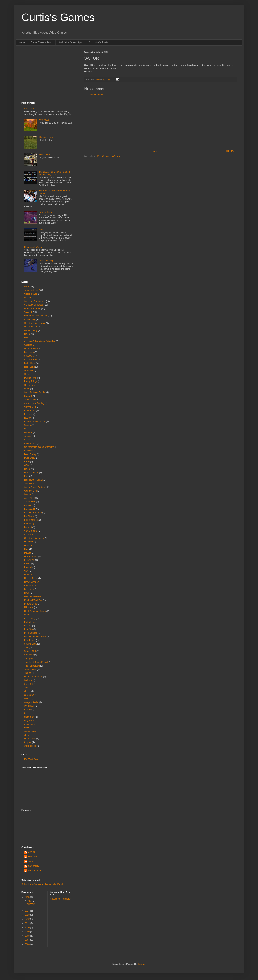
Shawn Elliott (30, 644)
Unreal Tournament (33, 677)
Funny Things (31, 381)
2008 (28, 936)
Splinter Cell (30, 651)
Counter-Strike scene (34, 538)
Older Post (230, 151)
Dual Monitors (31, 556)
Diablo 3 (28, 546)
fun (26, 713)
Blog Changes (31, 520)
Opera (27, 615)
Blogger (142, 964)
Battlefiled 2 (30, 509)
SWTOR (31, 904)
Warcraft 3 (29, 345)
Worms (28, 494)
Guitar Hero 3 (31, 327)
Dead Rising (30, 454)
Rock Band (29, 367)
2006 (28, 944)
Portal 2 (28, 626)
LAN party (29, 352)
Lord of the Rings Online (36, 316)
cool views (29, 695)
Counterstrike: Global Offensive (39, 447)
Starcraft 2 (29, 483)
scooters (28, 433)
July (30, 901)
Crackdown (30, 451)
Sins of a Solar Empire (35, 392)
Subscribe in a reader (61, 899)
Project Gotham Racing (35, 637)
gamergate (29, 717)
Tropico (28, 673)
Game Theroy (31, 330)
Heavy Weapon (32, 582)
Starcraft (28, 396)
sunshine (28, 370)
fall (26, 429)
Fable (27, 462)
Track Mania (30, 400)
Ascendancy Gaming (34, 403)
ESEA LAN (29, 560)
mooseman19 (34, 871)
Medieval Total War (33, 600)
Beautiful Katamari (33, 513)
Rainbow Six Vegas (33, 480)
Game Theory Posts (42, 42)
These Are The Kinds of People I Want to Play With (54, 173)
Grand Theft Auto (32, 308)
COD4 (27, 440)
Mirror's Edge (31, 604)
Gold (41, 230)
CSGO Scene (31, 531)
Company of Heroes (34, 305)
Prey (26, 476)
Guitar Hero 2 (31, 385)
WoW (27, 287)
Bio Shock (29, 516)
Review (28, 418)
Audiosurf (29, 505)
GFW (27, 465)
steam (27, 735)
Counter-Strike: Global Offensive (40, 341)
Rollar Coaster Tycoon (35, 421)
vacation (28, 436)
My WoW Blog (31, 759)
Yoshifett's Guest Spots (71, 42)
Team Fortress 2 (32, 290)
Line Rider (29, 589)
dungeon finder (31, 702)
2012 (28, 919)
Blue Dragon (30, 524)
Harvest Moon (31, 578)
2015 (28, 897)
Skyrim (28, 425)
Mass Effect (30, 411)
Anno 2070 (29, 498)
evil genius (29, 706)
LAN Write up (31, 586)
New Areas (44, 120)
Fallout (27, 564)
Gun (26, 571)
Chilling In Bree (46, 137)
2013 (28, 915)
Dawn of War (30, 378)
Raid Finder (30, 640)
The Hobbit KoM (32, 666)
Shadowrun (30, 356)
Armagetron (30, 502)
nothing (28, 728)
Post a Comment (97, 95)
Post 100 (28, 629)
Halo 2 (27, 469)
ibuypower (29, 721)
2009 (28, 932)
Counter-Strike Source (35, 323)
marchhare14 (34, 866)
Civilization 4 (30, 443)
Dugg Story (30, 458)
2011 (28, 923)
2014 (28, 911)
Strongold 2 (30, 659)
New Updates (45, 212)
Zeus (27, 688)
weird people (30, 746)
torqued (28, 742)
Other (27, 389)
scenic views (30, 731)
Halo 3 (27, 334)
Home (22, 42)
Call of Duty (30, 320)
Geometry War (31, 349)
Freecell (28, 567)
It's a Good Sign (46, 261)
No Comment (45, 155)
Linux (27, 593)
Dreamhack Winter (33, 247)
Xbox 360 (29, 684)
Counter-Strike (31, 360)
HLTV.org (29, 575)
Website (28, 680)
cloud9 (27, 691)
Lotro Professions (33, 596)
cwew (30, 861)
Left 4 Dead (30, 363)
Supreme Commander (35, 301)
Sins (26, 648)
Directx (28, 553)
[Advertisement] (160, 123)
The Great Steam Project (36, 662)
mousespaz (30, 724)
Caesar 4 (29, 535)
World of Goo (30, 491)
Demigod (28, 542)
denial (27, 699)
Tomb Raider (30, 669)
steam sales (30, 739)
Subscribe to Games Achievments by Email (42, 884)
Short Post (29, 109)
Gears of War (31, 294)
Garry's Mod (30, 407)
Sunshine (32, 857)
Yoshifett (28, 312)
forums (28, 709)
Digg (26, 549)
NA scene (29, 607)
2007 (28, 940)
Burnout (28, 527)
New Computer (31, 473)
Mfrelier (31, 852)
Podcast (28, 414)
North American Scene (35, 611)
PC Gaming (30, 618)
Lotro (27, 338)
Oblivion (28, 298)
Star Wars (29, 655)
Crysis (27, 374)
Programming (31, 633)
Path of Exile (30, 622)
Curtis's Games (58, 17)
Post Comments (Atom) (108, 156)
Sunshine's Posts (98, 42)
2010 (28, 927)
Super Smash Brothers (35, 487)
